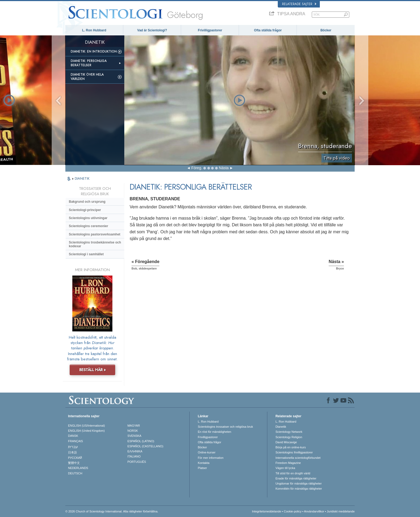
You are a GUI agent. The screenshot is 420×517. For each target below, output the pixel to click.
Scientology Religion (289, 437)
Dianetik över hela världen (87, 77)
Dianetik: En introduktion (94, 51)
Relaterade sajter (299, 4)
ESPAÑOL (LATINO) (141, 441)
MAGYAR (134, 426)
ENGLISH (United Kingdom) (86, 431)
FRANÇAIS (76, 441)
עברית (73, 447)
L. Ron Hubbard (94, 30)
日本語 (72, 452)
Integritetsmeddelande (267, 511)
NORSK (133, 431)
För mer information (211, 458)
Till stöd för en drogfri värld (293, 473)
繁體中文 (74, 463)
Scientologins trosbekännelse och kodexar (95, 244)
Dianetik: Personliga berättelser (89, 63)
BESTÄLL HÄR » (93, 370)
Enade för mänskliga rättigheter (296, 478)
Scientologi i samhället (86, 254)
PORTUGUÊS (137, 462)
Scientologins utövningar (88, 218)
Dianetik (281, 427)
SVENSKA (134, 436)
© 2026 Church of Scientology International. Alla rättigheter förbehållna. (112, 511)
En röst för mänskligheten (214, 432)
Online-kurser (207, 452)
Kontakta (203, 463)
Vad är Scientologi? (152, 30)
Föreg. (197, 168)
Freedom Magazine (288, 463)
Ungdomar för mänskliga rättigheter (298, 483)
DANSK (73, 436)
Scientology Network (289, 432)
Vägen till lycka (285, 468)
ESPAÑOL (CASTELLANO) (145, 446)
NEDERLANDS (78, 468)
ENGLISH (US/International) (87, 426)
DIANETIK (82, 178)
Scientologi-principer (85, 210)
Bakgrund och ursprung (87, 202)
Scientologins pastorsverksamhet (95, 234)
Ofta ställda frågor (268, 30)
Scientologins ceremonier (89, 226)
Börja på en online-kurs (290, 447)
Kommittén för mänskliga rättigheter (299, 489)
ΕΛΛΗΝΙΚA (135, 451)
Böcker (326, 30)
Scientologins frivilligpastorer (294, 452)
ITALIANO (134, 456)
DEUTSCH (75, 473)
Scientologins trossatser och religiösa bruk (225, 427)
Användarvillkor (314, 511)
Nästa (224, 168)
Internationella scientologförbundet (298, 458)
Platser (202, 468)
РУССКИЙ (75, 458)
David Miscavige (286, 442)
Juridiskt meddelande (341, 511)
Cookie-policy (292, 511)
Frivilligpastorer (210, 30)
